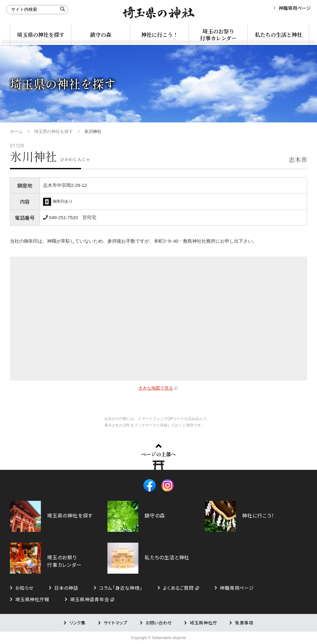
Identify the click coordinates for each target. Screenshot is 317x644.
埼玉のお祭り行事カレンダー (218, 35)
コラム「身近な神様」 (121, 588)
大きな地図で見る (156, 388)
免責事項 (244, 623)
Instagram (167, 485)
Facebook (150, 485)
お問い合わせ (159, 623)
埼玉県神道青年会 (89, 599)
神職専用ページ (295, 8)
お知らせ (24, 588)
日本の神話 (66, 588)
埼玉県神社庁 (203, 623)
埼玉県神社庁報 (32, 599)
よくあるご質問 (178, 588)
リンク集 (78, 623)
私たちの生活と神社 (278, 35)
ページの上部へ (158, 454)
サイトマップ (116, 623)
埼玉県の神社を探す (41, 35)
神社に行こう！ (160, 35)
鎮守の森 (101, 35)
